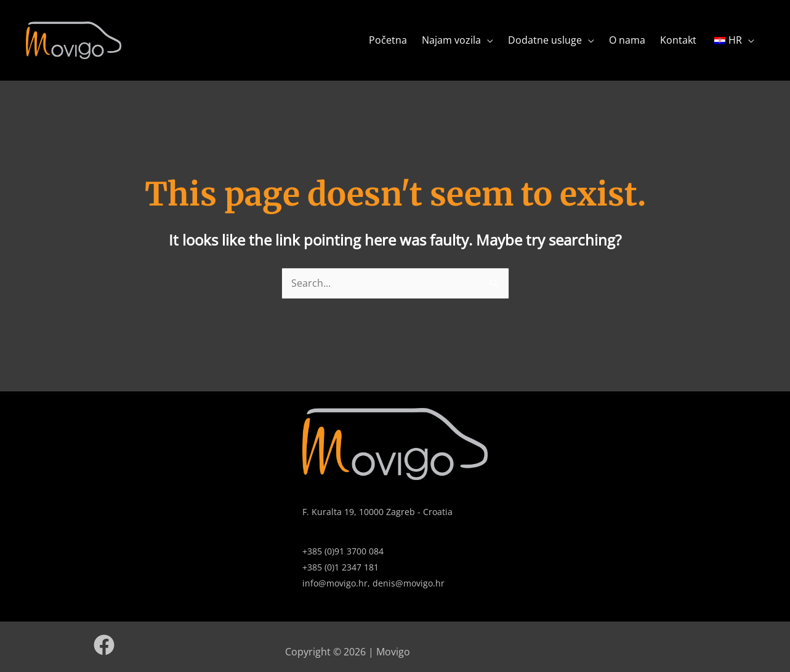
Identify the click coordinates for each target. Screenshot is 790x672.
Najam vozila (451, 40)
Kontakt (678, 40)
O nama (627, 40)
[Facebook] (104, 645)
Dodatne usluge (545, 40)
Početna (388, 40)
